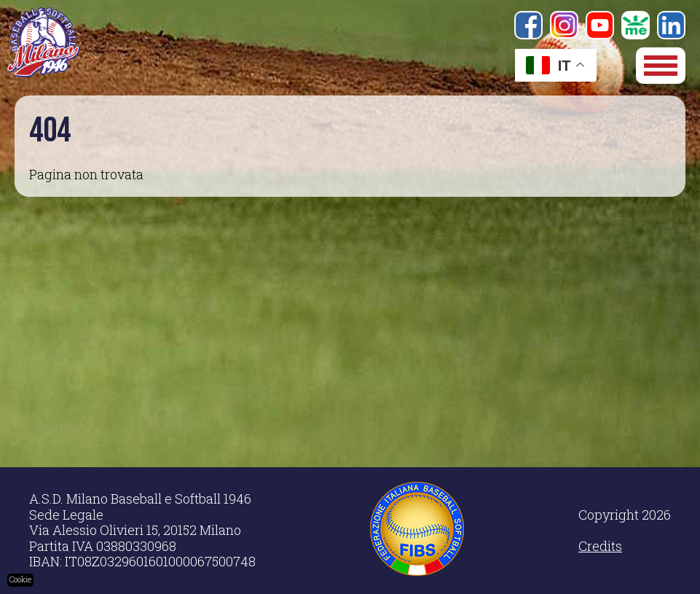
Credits (600, 546)
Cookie (20, 580)
